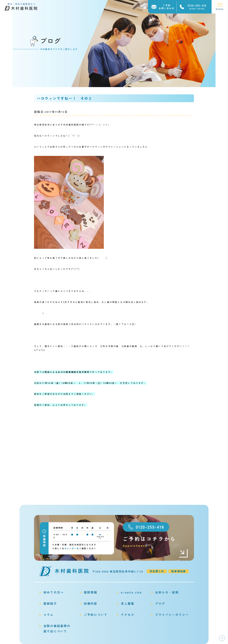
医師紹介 (50, 603)
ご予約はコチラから (155, 542)
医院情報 (91, 592)
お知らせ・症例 (167, 592)
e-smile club (131, 592)
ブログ (160, 603)
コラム (49, 615)
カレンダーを (72, 548)
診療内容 (91, 603)
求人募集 (128, 603)
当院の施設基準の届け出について (57, 628)
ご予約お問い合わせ (167, 7)
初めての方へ (54, 592)
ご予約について (96, 615)
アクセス (128, 615)
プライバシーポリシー (172, 615)
